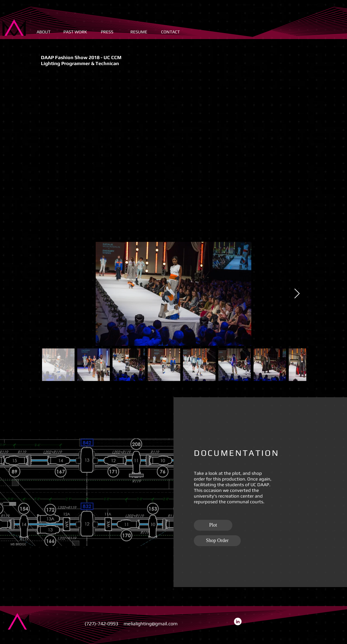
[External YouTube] (173, 156)
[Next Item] (297, 294)
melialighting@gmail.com (151, 624)
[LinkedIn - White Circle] (238, 621)
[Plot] (213, 525)
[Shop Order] (217, 541)
